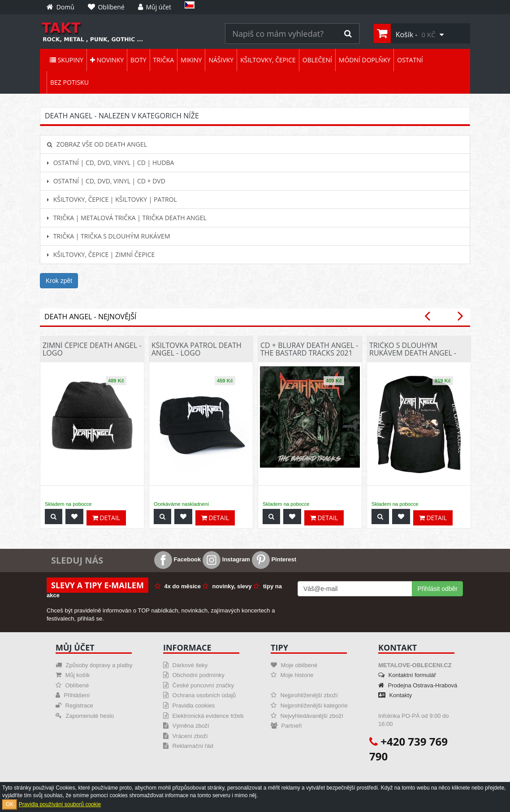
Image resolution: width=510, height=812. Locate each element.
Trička (164, 60)
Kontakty (395, 695)
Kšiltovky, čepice (268, 60)
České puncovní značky (199, 685)
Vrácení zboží (186, 736)
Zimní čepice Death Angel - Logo (92, 349)
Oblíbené (72, 685)
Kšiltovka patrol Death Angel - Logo (197, 349)
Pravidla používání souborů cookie (60, 804)
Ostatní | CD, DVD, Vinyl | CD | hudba (110, 163)
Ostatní (410, 60)
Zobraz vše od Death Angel (97, 144)
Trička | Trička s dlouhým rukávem (109, 236)
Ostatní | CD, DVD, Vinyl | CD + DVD (106, 181)
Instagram (226, 559)
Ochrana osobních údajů (199, 695)
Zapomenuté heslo (85, 716)
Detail (106, 518)
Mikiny (191, 60)
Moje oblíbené (294, 665)
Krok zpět (59, 281)
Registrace (74, 706)
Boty (138, 60)
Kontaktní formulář (407, 675)
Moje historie (292, 675)
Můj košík (73, 675)
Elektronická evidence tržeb (203, 716)
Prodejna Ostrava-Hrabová (418, 685)
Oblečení (317, 60)
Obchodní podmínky (194, 675)
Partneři (286, 726)
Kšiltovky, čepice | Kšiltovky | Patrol (112, 199)
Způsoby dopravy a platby (94, 665)
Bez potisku (69, 82)
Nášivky (221, 60)
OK (10, 804)
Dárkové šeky (185, 665)
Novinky (107, 60)
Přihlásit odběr (438, 589)
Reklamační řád (188, 746)
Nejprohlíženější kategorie (309, 706)
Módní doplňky (365, 60)
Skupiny (67, 60)
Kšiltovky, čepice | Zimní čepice (101, 254)
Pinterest (274, 559)
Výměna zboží (186, 726)
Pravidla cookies (189, 706)
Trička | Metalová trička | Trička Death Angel (127, 218)
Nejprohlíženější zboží (304, 695)
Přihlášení (73, 695)
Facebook (177, 559)
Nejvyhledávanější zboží (307, 716)
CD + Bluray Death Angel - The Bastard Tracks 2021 (309, 349)
